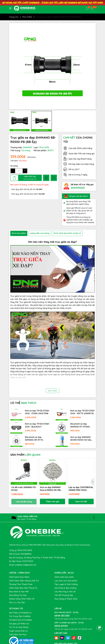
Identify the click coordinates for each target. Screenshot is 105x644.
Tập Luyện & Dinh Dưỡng (66, 584)
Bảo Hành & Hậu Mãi (19, 592)
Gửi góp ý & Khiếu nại (19, 624)
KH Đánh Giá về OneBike (20, 620)
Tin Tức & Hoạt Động (19, 627)
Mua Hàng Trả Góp (18, 595)
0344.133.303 (62, 616)
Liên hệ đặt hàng (24, 501)
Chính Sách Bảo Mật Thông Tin (23, 588)
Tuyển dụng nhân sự (18, 631)
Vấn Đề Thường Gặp (64, 595)
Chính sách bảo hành (64, 577)
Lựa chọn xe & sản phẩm (66, 581)
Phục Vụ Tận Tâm (17, 602)
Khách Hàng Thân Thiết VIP (22, 599)
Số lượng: (14, 166)
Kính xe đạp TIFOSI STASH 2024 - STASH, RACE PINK (37, 412)
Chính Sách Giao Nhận (19, 577)
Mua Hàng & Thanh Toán (66, 599)
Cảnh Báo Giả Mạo (18, 634)
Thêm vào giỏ (52, 501)
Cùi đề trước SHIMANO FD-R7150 (24, 489)
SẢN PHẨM (25, 455)
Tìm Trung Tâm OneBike (20, 616)
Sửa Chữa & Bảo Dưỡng (65, 588)
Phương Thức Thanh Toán (21, 584)
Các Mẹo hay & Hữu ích (65, 592)
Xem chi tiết (81, 501)
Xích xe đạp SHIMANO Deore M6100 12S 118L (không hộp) (50, 489)
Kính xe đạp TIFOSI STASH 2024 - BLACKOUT (37, 425)
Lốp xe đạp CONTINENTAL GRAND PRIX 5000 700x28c (81, 489)
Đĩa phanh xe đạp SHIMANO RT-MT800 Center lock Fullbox (80, 425)
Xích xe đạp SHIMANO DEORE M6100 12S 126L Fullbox (81, 439)
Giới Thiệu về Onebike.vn (20, 613)
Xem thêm (53, 391)
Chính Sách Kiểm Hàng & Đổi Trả (24, 581)
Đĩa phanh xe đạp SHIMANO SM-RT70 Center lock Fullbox (34, 439)
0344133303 (78, 188)
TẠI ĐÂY (42, 194)
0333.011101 (61, 626)
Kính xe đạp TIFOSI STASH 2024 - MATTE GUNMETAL (82, 412)
